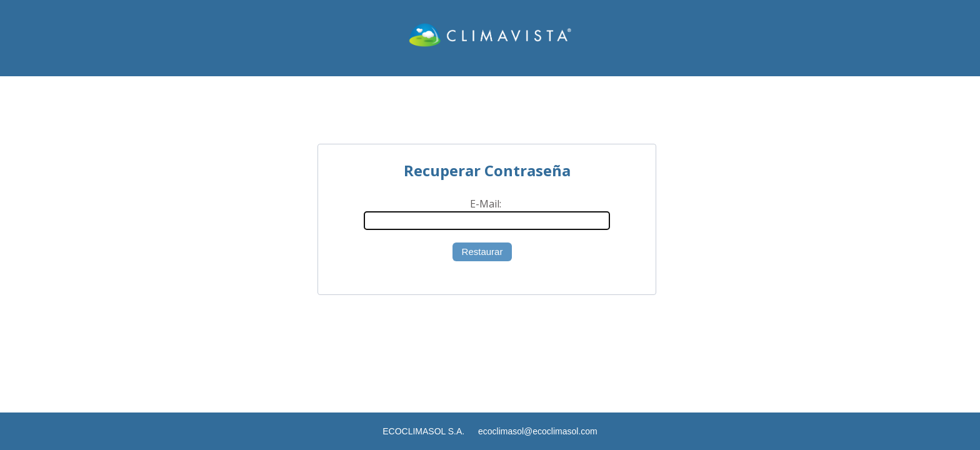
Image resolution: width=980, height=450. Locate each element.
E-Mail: (486, 204)
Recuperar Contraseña (487, 170)
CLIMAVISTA (490, 38)
